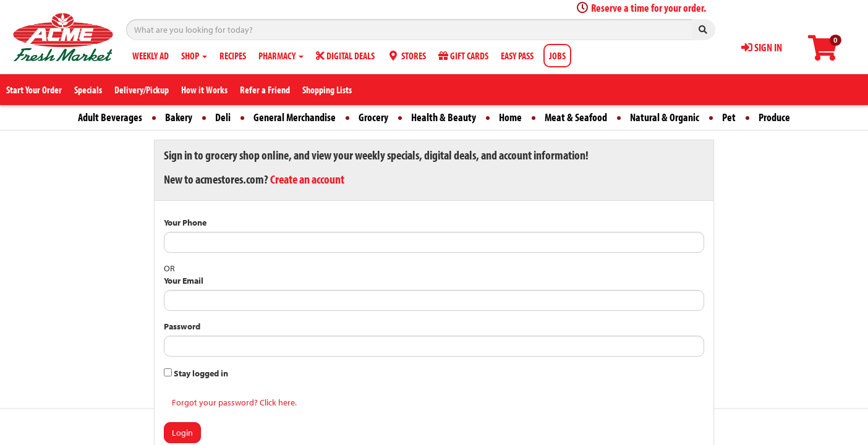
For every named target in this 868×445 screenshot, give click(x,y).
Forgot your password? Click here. (234, 402)
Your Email (184, 281)
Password (182, 326)
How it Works (204, 90)
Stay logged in (196, 373)
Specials (88, 90)
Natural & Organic (665, 117)
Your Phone (185, 222)
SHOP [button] (194, 56)
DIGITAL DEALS (345, 56)
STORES (406, 56)
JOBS (557, 56)
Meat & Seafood (576, 117)
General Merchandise (295, 117)
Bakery (179, 117)
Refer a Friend (265, 90)
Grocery (373, 117)
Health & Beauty (444, 117)
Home (510, 117)
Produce (774, 117)
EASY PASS (517, 56)
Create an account (307, 179)
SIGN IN (762, 47)
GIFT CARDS (463, 56)
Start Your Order (34, 90)
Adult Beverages (110, 117)
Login (182, 433)
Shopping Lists (327, 90)
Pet (729, 117)
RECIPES (233, 56)
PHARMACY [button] (281, 56)
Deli (223, 117)
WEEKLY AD (151, 56)
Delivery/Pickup (142, 90)
